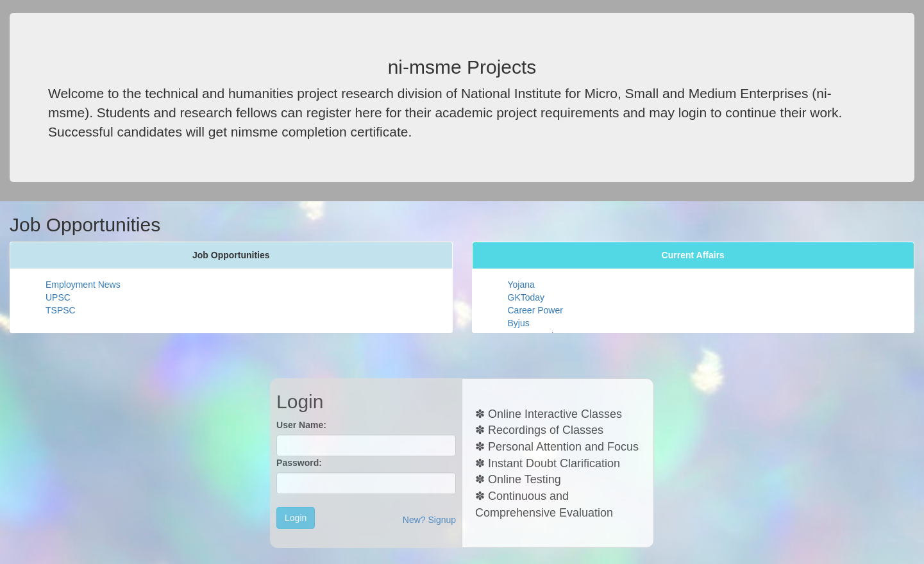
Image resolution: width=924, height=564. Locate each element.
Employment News (83, 285)
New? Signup (429, 520)
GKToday (526, 297)
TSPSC (61, 310)
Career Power (535, 310)
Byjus (519, 323)
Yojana (521, 285)
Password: (299, 463)
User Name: (301, 425)
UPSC (58, 297)
